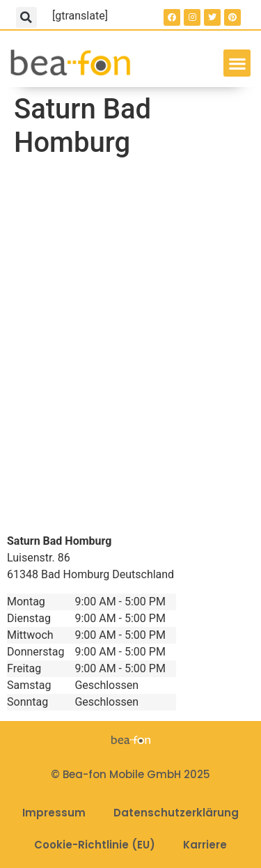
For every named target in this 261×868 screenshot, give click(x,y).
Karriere (205, 845)
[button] (26, 17)
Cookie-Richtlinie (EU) (95, 845)
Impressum (54, 813)
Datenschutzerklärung (176, 813)
